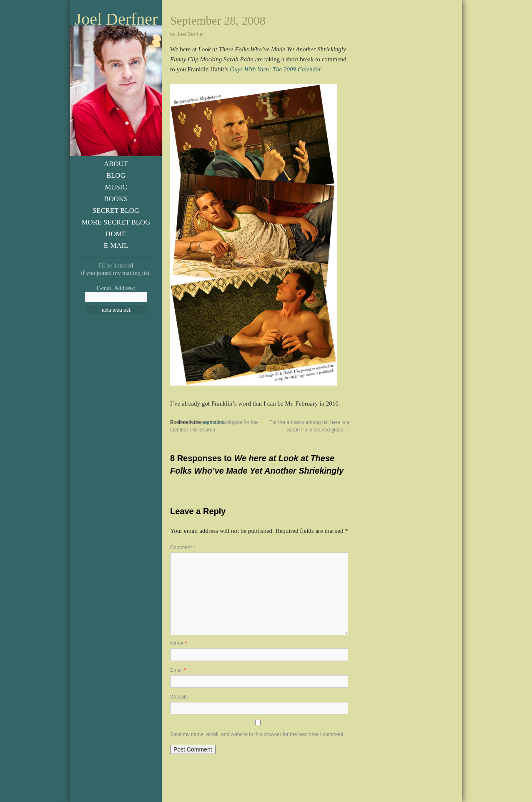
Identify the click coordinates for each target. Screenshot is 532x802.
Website (179, 697)
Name (178, 643)
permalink (213, 422)
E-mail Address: (116, 288)
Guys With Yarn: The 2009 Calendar (275, 69)
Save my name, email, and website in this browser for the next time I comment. (257, 734)
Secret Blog (116, 211)
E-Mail (116, 246)
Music (116, 187)
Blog (116, 175)
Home (116, 234)
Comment (183, 547)
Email (178, 670)
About (116, 164)
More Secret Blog (116, 222)
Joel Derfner (117, 19)
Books (116, 199)
